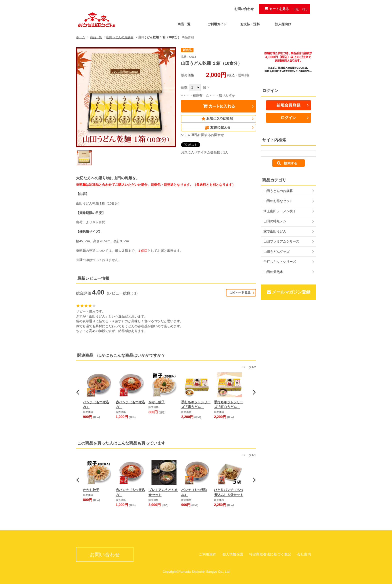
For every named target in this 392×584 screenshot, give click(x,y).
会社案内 (304, 554)
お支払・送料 (250, 24)
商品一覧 (184, 24)
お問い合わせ (244, 9)
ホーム (80, 37)
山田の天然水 (273, 272)
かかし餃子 (157, 402)
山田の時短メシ (275, 221)
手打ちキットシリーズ (280, 262)
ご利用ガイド (217, 24)
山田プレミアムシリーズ (281, 241)
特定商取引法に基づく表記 (270, 554)
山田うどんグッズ (276, 252)
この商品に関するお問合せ (204, 135)
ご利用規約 (207, 554)
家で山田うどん (275, 231)
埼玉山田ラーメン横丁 (280, 211)
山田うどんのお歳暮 (120, 37)
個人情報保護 (233, 554)
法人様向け (283, 24)
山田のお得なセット (278, 201)
